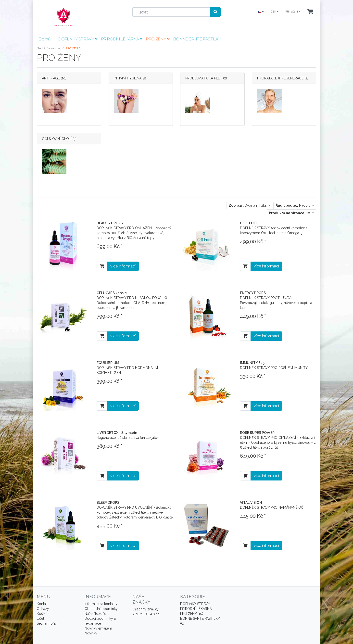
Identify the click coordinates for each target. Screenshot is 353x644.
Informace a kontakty (101, 604)
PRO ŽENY (158, 39)
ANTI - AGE (51, 78)
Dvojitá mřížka (248, 205)
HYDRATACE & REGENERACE (280, 78)
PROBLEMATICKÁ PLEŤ (204, 78)
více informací (123, 266)
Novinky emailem (98, 628)
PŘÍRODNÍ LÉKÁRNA (122, 39)
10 (290, 213)
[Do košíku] (102, 266)
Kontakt (43, 604)
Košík (41, 614)
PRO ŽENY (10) (192, 614)
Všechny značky (145, 609)
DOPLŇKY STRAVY (78, 39)
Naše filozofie (95, 614)
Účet (40, 619)
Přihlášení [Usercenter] (293, 12)
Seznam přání (48, 623)
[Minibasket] (310, 12)
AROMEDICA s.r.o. (146, 614)
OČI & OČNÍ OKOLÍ (57, 139)
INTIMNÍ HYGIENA (128, 78)
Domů (45, 39)
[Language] (261, 12)
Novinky (91, 633)
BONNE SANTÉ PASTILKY (197, 39)
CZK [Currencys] (275, 12)
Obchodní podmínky (101, 609)
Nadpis (293, 205)
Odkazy (43, 609)
